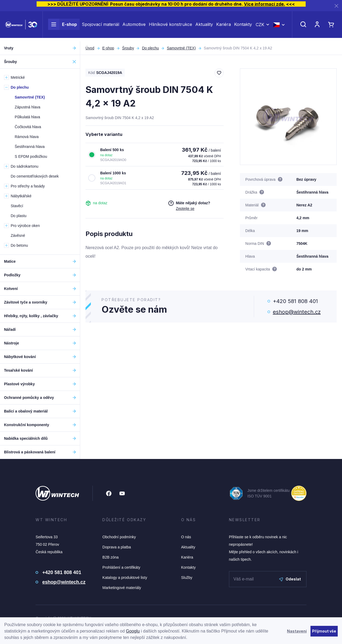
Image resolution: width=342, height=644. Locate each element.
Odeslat (290, 579)
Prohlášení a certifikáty (121, 567)
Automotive (134, 26)
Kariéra (224, 26)
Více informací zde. (265, 4)
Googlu (133, 631)
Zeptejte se (185, 209)
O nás (186, 537)
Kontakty (243, 26)
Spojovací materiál (100, 26)
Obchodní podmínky (119, 537)
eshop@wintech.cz (297, 312)
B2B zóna (110, 557)
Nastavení (297, 631)
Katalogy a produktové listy (125, 578)
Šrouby (128, 48)
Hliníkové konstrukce (170, 26)
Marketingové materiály (122, 588)
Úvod (90, 48)
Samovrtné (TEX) (181, 48)
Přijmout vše (324, 631)
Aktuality (204, 26)
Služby (187, 578)
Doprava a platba (117, 547)
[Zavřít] (336, 6)
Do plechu (150, 48)
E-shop (63, 26)
